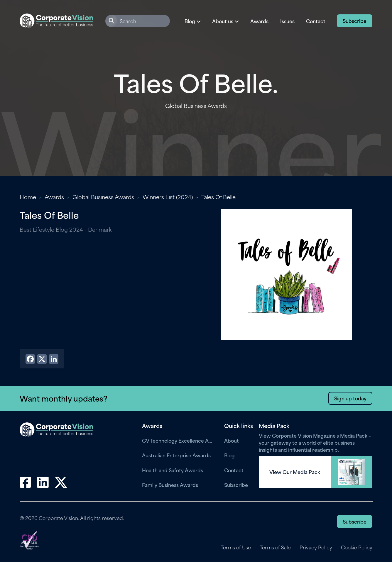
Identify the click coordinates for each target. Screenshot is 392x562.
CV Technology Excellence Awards (179, 440)
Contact (316, 21)
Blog (229, 455)
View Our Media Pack (295, 472)
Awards (259, 21)
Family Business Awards (170, 485)
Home (28, 197)
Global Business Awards (103, 197)
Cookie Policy (357, 547)
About (232, 440)
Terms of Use (236, 547)
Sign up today (350, 398)
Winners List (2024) (168, 197)
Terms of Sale (275, 547)
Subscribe (355, 21)
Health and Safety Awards (173, 470)
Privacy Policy (316, 547)
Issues (287, 21)
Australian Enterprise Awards (176, 455)
